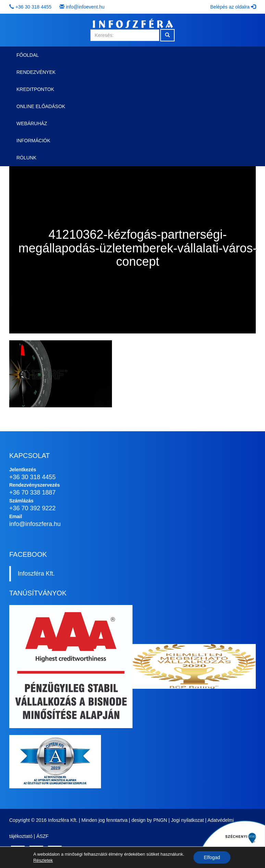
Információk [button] (33, 141)
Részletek (43, 860)
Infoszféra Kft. (36, 574)
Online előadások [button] (41, 106)
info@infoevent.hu (85, 7)
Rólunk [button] (26, 158)
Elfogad (212, 857)
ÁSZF (42, 836)
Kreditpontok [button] (35, 89)
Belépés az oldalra (233, 7)
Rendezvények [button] (36, 72)
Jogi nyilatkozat (188, 820)
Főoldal (28, 55)
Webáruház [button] (32, 123)
